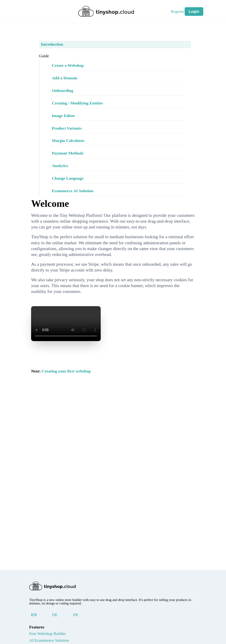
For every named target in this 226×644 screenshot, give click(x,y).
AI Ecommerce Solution (54, 641)
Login (194, 11)
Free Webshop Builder (53, 634)
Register (179, 12)
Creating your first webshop (72, 389)
